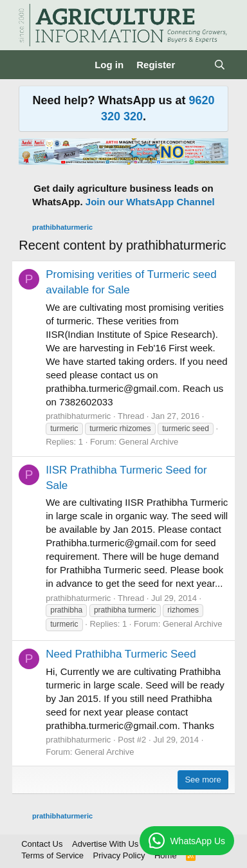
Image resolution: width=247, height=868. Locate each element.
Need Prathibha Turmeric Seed (121, 654)
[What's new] (194, 65)
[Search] (220, 65)
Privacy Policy (119, 855)
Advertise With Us (105, 844)
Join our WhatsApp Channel (150, 202)
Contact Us (42, 844)
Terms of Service (52, 855)
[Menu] (30, 65)
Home (166, 855)
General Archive (149, 442)
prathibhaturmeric (78, 416)
